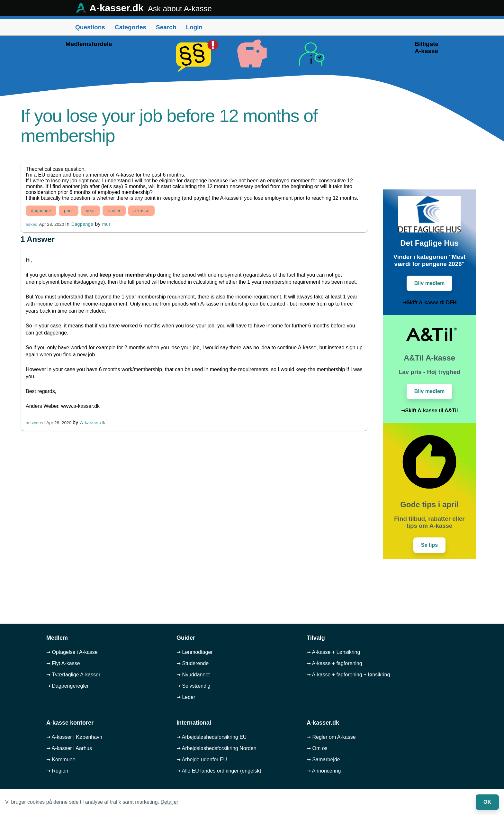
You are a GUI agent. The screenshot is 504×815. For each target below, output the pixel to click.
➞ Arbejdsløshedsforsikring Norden (216, 748)
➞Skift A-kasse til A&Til (430, 411)
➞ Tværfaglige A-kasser (73, 675)
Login (194, 27)
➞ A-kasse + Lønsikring (333, 652)
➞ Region (57, 771)
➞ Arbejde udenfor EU (202, 760)
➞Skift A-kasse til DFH (430, 302)
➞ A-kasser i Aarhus (69, 748)
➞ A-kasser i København (74, 737)
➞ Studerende (193, 663)
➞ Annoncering (324, 771)
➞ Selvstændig (194, 686)
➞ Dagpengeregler (67, 686)
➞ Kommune (61, 760)
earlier (114, 211)
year (91, 211)
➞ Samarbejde (323, 760)
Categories (130, 27)
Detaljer (170, 802)
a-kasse (141, 211)
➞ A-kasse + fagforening (334, 663)
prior (69, 211)
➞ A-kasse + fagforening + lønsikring (348, 675)
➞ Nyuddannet (193, 675)
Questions (90, 27)
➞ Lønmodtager (195, 652)
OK (487, 802)
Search (166, 27)
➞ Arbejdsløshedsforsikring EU (212, 737)
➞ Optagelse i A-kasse (72, 652)
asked (32, 224)
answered (35, 423)
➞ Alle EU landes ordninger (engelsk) (219, 771)
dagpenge (41, 211)
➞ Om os (317, 748)
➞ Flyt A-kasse (63, 663)
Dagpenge (82, 224)
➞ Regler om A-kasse (331, 737)
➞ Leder (186, 697)
